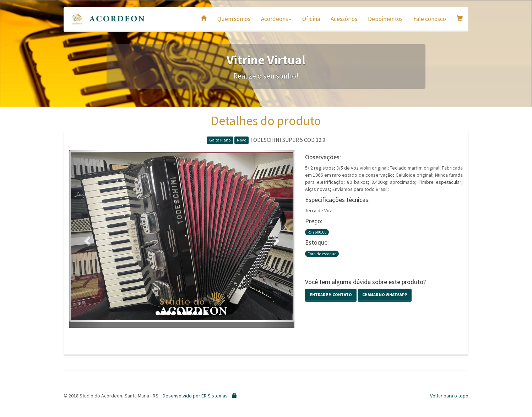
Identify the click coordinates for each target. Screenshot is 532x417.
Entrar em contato (331, 295)
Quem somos (234, 19)
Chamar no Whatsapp (385, 295)
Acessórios (344, 19)
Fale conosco (430, 19)
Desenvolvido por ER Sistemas (195, 396)
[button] (86, 239)
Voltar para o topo (449, 396)
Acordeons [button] (276, 19)
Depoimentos (385, 19)
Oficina (311, 19)
